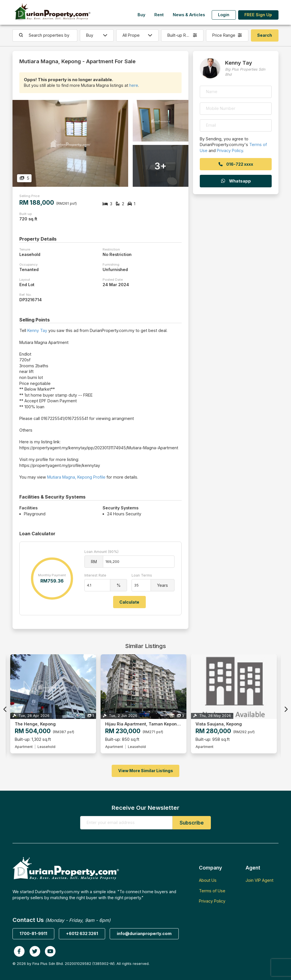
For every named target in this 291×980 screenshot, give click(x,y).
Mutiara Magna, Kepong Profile (76, 477)
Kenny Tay (37, 330)
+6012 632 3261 (82, 933)
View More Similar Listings (146, 771)
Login (224, 15)
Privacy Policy (230, 150)
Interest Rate (95, 575)
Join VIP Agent (259, 880)
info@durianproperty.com (144, 933)
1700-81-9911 (33, 933)
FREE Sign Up (258, 15)
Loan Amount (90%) (101, 552)
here (134, 85)
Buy (141, 15)
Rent (159, 15)
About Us (208, 880)
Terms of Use (212, 891)
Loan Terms (142, 575)
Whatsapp (236, 181)
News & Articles (189, 15)
